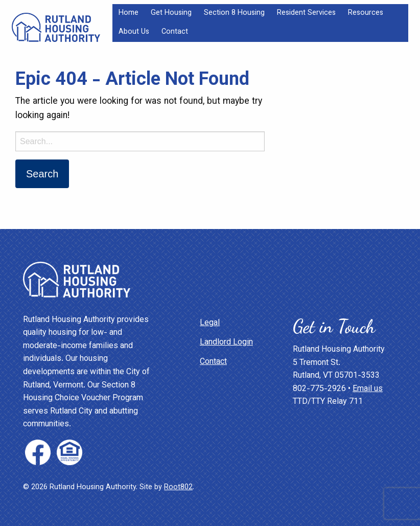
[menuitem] (129, 14)
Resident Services (306, 13)
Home (129, 13)
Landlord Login (226, 343)
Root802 (178, 487)
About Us (134, 32)
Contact (175, 32)
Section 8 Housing (234, 13)
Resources (366, 13)
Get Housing (171, 13)
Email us (368, 389)
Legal (210, 323)
